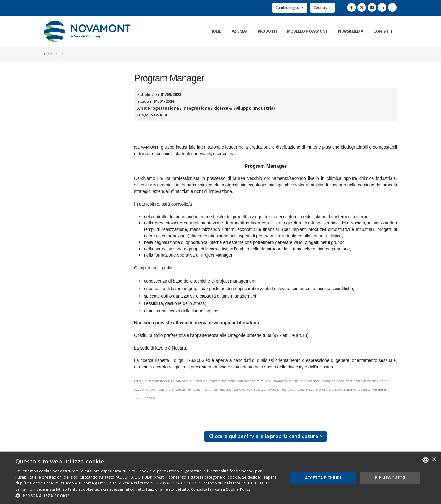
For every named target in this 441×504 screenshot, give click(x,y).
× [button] (434, 460)
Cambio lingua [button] (289, 8)
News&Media (351, 31)
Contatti (383, 31)
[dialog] (220, 478)
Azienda (240, 31)
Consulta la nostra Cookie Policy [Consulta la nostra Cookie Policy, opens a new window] (221, 489)
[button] (148, 496)
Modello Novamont (307, 31)
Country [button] (322, 8)
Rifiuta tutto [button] (390, 478)
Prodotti (267, 31)
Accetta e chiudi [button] (323, 478)
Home (216, 31)
